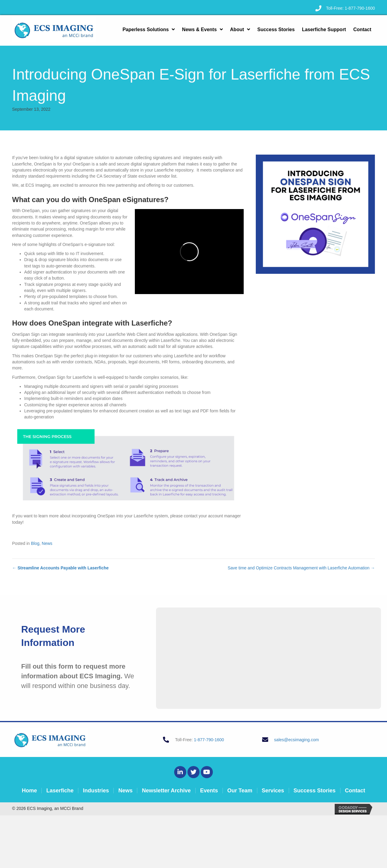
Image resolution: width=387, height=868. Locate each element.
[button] (180, 772)
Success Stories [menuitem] (315, 791)
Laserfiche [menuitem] (60, 791)
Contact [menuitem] (355, 791)
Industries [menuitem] (96, 791)
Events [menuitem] (209, 791)
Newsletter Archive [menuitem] (166, 791)
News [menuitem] (125, 791)
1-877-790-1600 (360, 8)
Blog (35, 543)
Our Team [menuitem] (240, 791)
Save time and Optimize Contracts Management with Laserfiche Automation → (301, 568)
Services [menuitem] (273, 791)
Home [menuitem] (29, 791)
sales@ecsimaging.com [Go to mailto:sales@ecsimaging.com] (297, 740)
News (47, 543)
